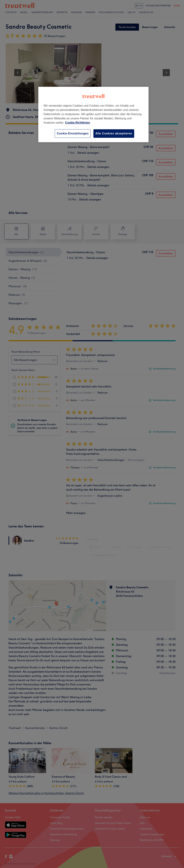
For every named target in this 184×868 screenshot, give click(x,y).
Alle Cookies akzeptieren (114, 133)
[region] (94, 114)
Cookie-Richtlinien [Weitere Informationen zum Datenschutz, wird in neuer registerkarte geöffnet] (77, 123)
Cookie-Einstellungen (73, 133)
